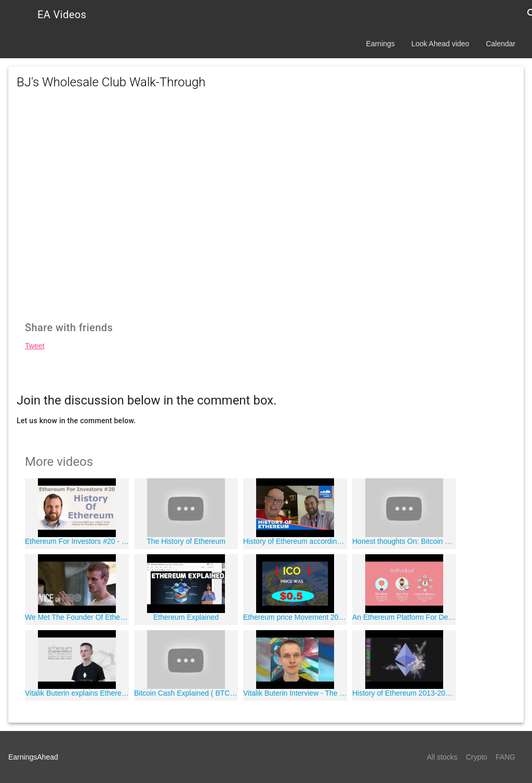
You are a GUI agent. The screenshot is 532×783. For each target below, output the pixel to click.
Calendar (501, 44)
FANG (506, 757)
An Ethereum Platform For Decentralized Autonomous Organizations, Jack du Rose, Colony (404, 617)
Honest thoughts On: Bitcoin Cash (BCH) (404, 541)
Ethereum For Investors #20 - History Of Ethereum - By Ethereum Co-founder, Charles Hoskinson (77, 541)
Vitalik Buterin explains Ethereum (77, 693)
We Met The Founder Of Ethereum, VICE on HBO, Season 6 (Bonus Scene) (77, 617)
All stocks (442, 757)
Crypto (477, 757)
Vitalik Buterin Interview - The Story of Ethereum (295, 693)
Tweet (35, 346)
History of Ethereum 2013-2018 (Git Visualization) (404, 693)
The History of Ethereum (186, 541)
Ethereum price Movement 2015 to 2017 (295, 617)
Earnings (381, 44)
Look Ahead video (440, 44)
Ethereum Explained (186, 617)
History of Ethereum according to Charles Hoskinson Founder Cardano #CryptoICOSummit (295, 541)
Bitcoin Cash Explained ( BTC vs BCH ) (186, 693)
